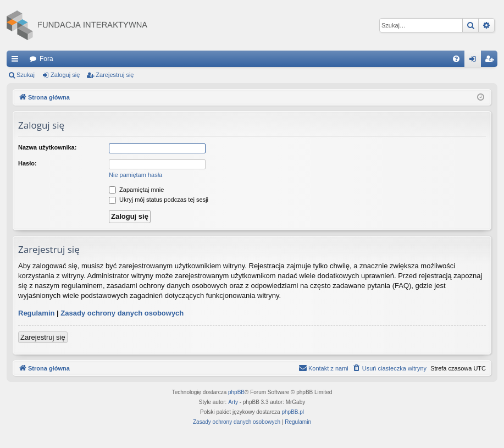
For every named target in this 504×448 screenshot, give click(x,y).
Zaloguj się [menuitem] (475, 61)
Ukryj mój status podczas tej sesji (159, 200)
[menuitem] (456, 59)
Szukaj (26, 75)
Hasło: (27, 163)
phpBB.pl (293, 412)
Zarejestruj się (115, 75)
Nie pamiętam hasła (135, 175)
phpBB (236, 392)
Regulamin (36, 313)
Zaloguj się (65, 75)
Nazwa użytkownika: (47, 147)
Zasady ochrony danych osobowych (122, 313)
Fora (46, 59)
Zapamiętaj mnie (136, 190)
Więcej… (17, 61)
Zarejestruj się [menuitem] (491, 61)
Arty (233, 402)
